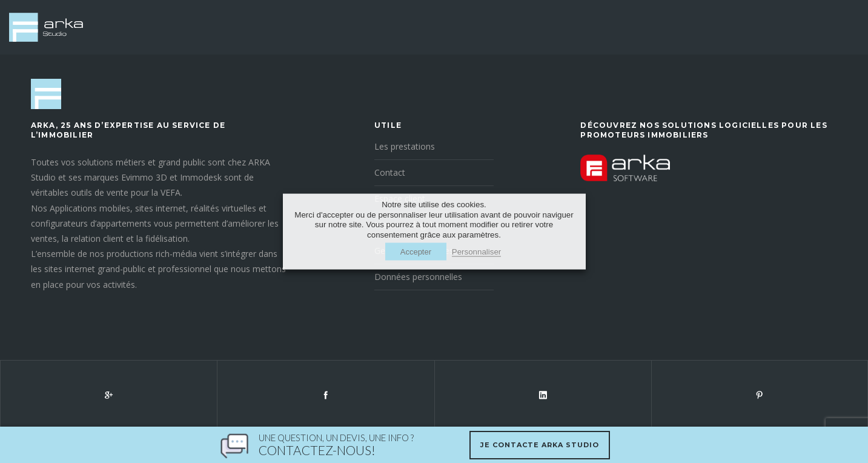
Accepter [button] (416, 251)
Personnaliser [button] (477, 251)
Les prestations (405, 146)
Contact (390, 172)
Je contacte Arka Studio (540, 445)
